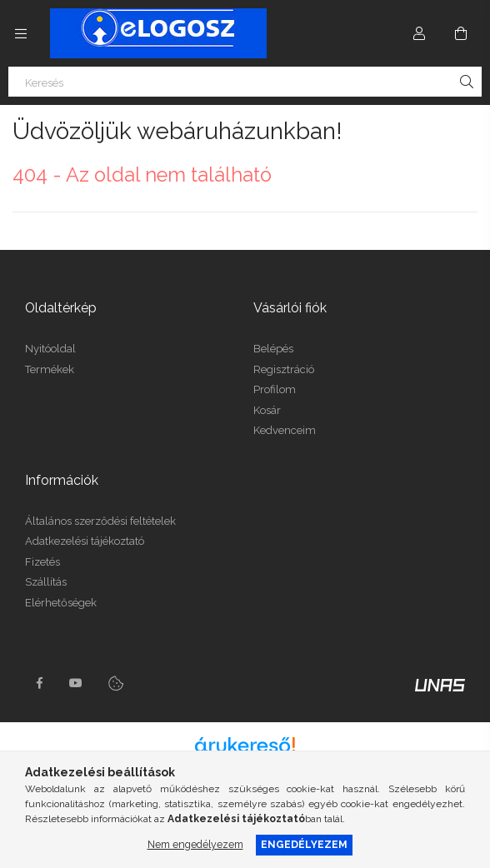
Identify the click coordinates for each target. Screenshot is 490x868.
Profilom (275, 389)
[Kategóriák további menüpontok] (21, 33)
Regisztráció (284, 369)
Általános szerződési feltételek (100, 521)
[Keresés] (245, 82)
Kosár (267, 410)
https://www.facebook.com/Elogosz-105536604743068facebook (39, 683)
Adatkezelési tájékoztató (85, 541)
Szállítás (46, 582)
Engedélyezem (304, 844)
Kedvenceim (285, 430)
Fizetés (42, 562)
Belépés (273, 349)
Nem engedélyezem (195, 844)
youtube (76, 683)
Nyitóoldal (50, 349)
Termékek (50, 369)
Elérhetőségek (61, 603)
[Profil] (419, 33)
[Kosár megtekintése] (461, 33)
